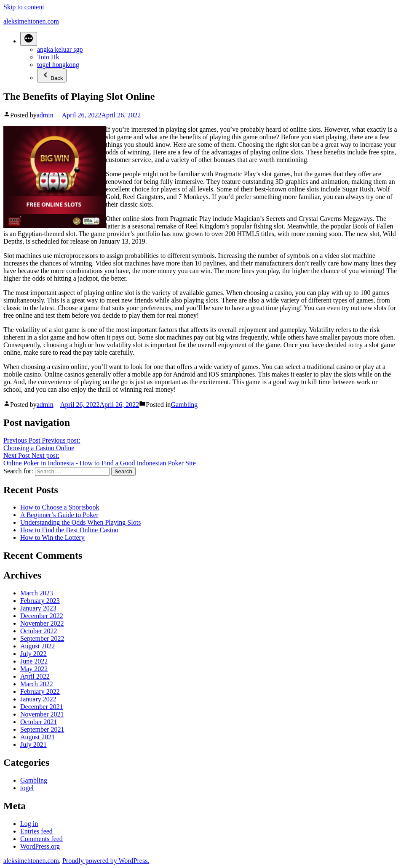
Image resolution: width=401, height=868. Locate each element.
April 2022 (35, 676)
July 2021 (33, 745)
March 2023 (37, 593)
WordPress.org (40, 846)
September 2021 (42, 729)
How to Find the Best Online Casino (69, 530)
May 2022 (34, 669)
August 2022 (37, 646)
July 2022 (33, 654)
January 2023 (38, 608)
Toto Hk (48, 57)
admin (45, 115)
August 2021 (37, 737)
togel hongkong (58, 65)
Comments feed (41, 839)
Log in (29, 824)
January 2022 (38, 699)
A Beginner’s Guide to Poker (59, 515)
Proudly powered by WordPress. (106, 861)
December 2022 (42, 616)
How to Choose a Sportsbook (60, 507)
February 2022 (40, 691)
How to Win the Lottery (52, 538)
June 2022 (34, 661)
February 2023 (40, 601)
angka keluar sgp (60, 49)
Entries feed (36, 831)
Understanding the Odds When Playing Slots (80, 522)
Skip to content (24, 7)
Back (52, 76)
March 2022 (37, 684)
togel (27, 788)
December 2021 (42, 707)
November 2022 (42, 623)
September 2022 (42, 638)
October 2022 (39, 631)
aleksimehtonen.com (31, 21)
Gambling (184, 405)
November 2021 (42, 714)
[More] (29, 39)
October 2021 (39, 722)
